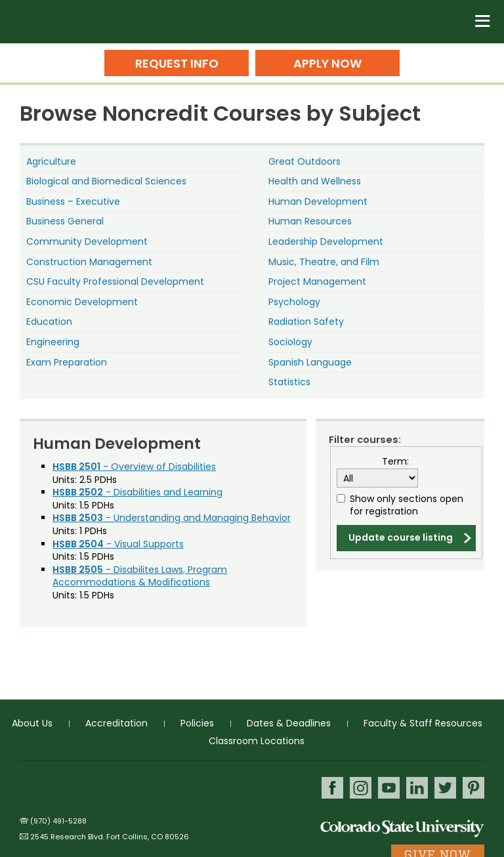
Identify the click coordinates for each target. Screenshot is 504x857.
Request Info (177, 63)
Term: (395, 462)
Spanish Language (310, 362)
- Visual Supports (118, 544)
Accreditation (116, 723)
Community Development (87, 241)
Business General (65, 221)
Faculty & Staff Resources (423, 723)
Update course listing (401, 537)
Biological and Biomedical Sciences (106, 181)
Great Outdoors (304, 161)
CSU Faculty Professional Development (115, 282)
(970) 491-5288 (58, 821)
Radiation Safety (306, 322)
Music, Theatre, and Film (324, 262)
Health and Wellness (315, 181)
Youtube (389, 788)
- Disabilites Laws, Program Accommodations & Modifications (140, 576)
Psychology (294, 302)
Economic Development (82, 302)
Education (49, 322)
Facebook (332, 788)
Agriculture (51, 161)
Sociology (290, 342)
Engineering (53, 342)
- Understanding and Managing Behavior (172, 518)
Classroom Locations (257, 741)
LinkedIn (417, 788)
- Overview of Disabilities (134, 467)
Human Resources (310, 221)
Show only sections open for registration (407, 506)
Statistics (289, 382)
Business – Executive (73, 201)
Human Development (318, 201)
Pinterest (473, 788)
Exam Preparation (67, 362)
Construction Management (89, 262)
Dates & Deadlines (289, 723)
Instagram (361, 788)
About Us (32, 723)
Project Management (317, 282)
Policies (197, 723)
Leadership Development (326, 241)
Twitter (445, 788)
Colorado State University (402, 828)
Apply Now (327, 63)
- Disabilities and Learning (137, 492)
